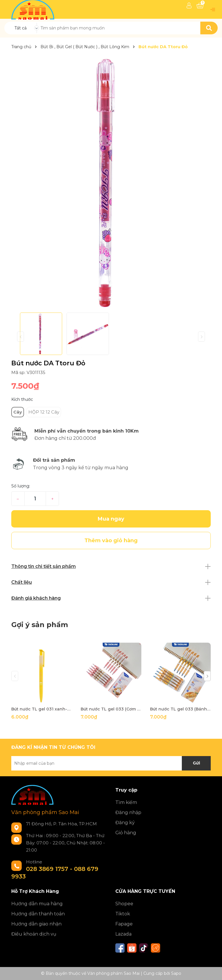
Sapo (176, 973)
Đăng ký (125, 823)
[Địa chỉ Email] (111, 763)
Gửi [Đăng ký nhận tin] (196, 763)
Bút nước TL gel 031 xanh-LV (42, 709)
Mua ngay (111, 519)
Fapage (124, 924)
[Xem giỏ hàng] (200, 5)
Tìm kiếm (126, 802)
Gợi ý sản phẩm (40, 625)
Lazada (123, 934)
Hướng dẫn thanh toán (38, 914)
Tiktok (123, 914)
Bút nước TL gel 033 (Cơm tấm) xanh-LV (111, 709)
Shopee (124, 904)
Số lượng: (21, 486)
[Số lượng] (35, 499)
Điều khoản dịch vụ (34, 934)
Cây (18, 412)
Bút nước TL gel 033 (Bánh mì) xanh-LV (180, 709)
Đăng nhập (128, 812)
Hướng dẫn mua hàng (37, 904)
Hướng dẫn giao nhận (36, 924)
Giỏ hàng (126, 833)
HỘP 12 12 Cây (44, 412)
